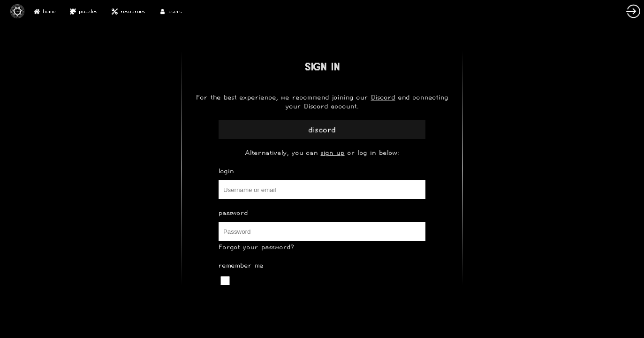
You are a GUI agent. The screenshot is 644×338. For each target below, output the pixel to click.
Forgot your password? (257, 247)
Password (233, 213)
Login (226, 171)
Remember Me (241, 265)
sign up (333, 153)
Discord (383, 97)
